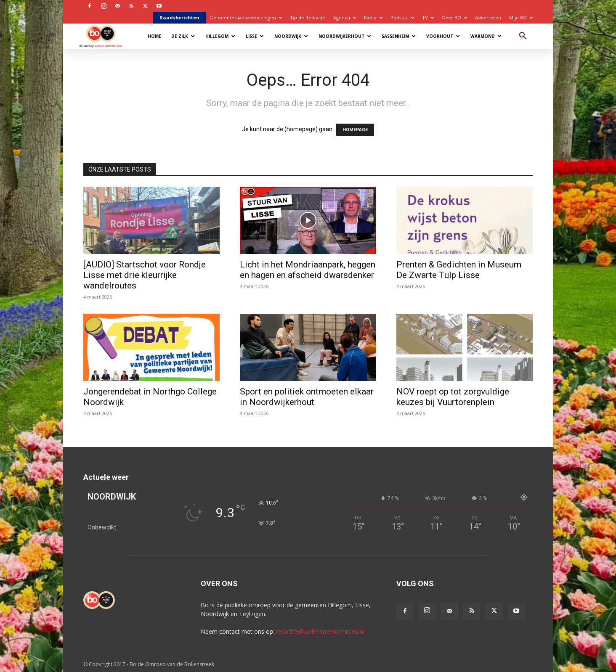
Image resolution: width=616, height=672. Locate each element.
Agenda (345, 17)
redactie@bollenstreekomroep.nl (320, 631)
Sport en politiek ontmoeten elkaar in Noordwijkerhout (307, 397)
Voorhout (443, 36)
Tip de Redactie (308, 17)
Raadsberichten (179, 17)
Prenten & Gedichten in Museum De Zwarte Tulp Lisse (459, 270)
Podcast (402, 17)
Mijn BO (521, 17)
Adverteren (488, 17)
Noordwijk (291, 36)
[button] (523, 37)
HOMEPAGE (355, 130)
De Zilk (183, 36)
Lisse (255, 36)
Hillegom (220, 36)
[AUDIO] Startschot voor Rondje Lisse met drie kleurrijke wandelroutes (145, 275)
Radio (373, 17)
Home (154, 36)
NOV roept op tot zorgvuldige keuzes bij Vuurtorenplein (453, 397)
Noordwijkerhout (345, 36)
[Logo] (105, 36)
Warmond (486, 36)
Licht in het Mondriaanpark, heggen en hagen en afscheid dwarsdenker (308, 270)
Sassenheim (399, 36)
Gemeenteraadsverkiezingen (246, 17)
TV (428, 17)
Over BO (454, 17)
